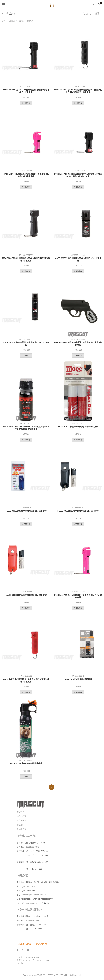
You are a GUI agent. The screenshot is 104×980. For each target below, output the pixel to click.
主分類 (21, 21)
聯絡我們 (20, 812)
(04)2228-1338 (33, 921)
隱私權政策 (21, 829)
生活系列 (30, 21)
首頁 (4, 21)
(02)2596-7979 (33, 847)
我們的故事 (21, 816)
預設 (87, 13)
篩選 (99, 13)
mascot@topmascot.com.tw (34, 895)
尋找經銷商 (21, 820)
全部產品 (12, 21)
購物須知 (20, 825)
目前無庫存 (26, 103)
